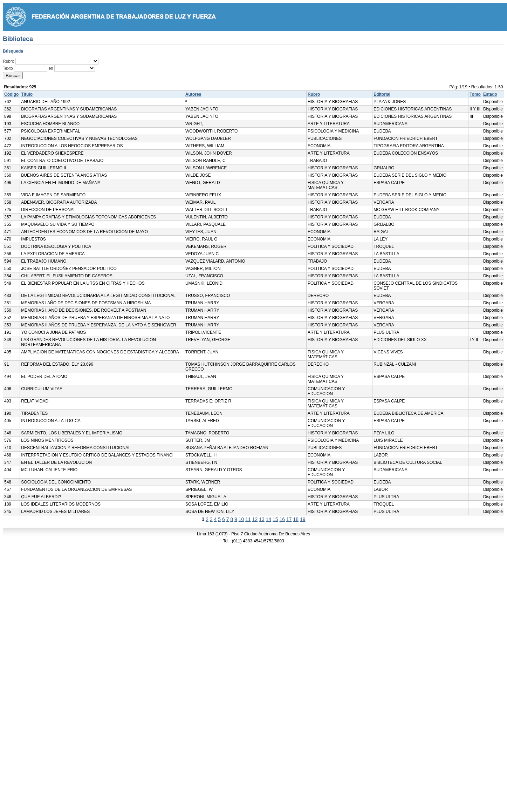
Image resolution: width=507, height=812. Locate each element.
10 (241, 519)
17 (289, 519)
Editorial (382, 94)
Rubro (9, 61)
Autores (193, 94)
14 (269, 519)
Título (27, 94)
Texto (8, 68)
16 (282, 519)
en (51, 68)
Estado (490, 94)
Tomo (475, 94)
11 (248, 519)
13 (262, 519)
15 (275, 519)
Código (11, 94)
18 (296, 519)
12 (255, 519)
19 (303, 519)
